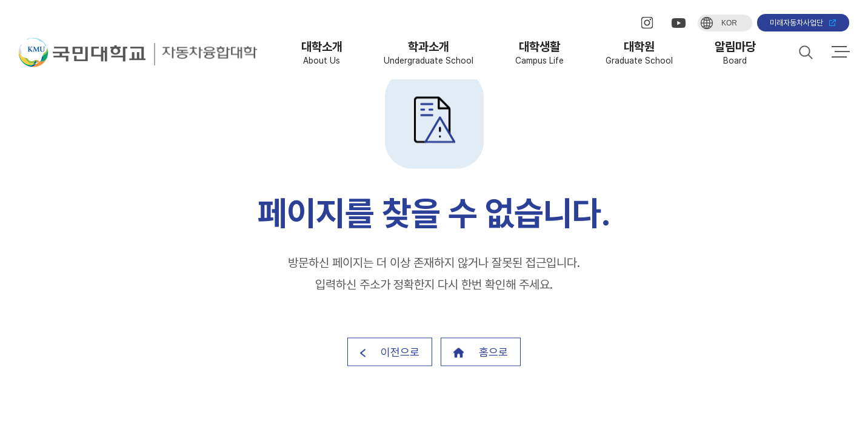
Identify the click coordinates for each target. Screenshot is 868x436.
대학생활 (539, 52)
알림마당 (735, 52)
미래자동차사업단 (803, 23)
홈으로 (481, 352)
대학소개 (322, 52)
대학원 (639, 52)
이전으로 (390, 352)
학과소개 (429, 52)
